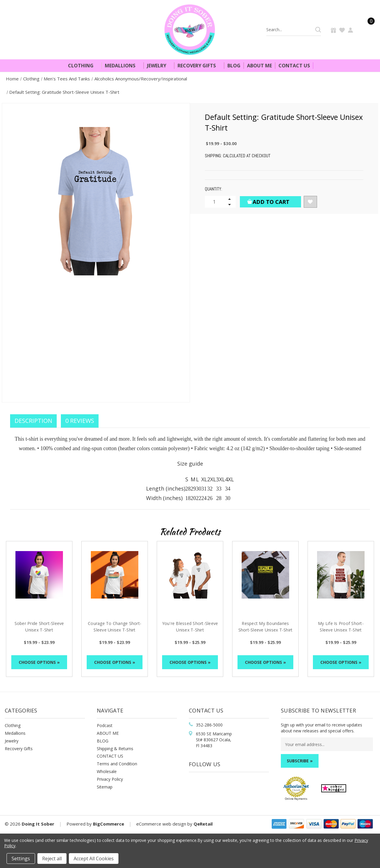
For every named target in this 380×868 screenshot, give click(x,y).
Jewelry (159, 66)
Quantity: (213, 189)
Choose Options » (39, 662)
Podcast (105, 725)
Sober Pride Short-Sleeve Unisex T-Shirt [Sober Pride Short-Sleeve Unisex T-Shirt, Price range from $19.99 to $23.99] (39, 627)
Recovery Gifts (199, 66)
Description (33, 421)
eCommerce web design (161, 824)
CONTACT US (110, 756)
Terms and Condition (117, 764)
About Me (259, 66)
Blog (234, 66)
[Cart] (368, 30)
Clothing (83, 66)
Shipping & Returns (115, 749)
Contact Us (294, 66)
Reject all (52, 859)
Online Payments (296, 799)
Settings (21, 859)
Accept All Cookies (94, 859)
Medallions (123, 66)
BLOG (103, 741)
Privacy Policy (110, 779)
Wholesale (107, 771)
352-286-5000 (209, 725)
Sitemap (105, 787)
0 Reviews (80, 421)
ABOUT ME (108, 733)
